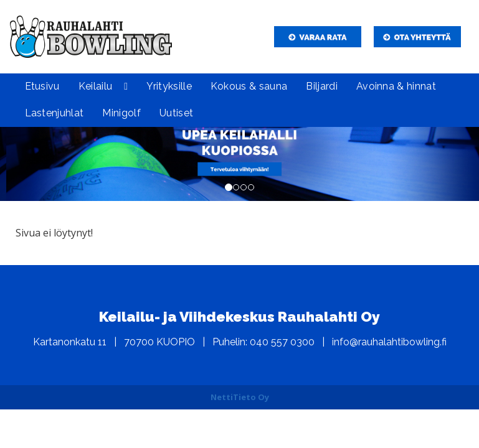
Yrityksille (169, 86)
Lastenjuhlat (55, 113)
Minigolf (121, 113)
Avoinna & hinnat (396, 86)
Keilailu (96, 86)
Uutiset (176, 113)
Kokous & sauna (249, 86)
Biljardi (322, 86)
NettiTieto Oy (240, 397)
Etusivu (42, 86)
